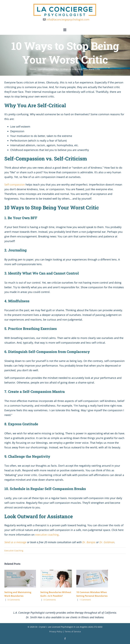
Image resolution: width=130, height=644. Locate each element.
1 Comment (85, 600)
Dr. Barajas (89, 542)
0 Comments (14, 600)
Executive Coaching (14, 551)
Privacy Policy (56, 632)
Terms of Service (73, 632)
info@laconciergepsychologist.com (66, 19)
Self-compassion (15, 185)
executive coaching (47, 535)
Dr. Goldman (107, 542)
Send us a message (15, 542)
